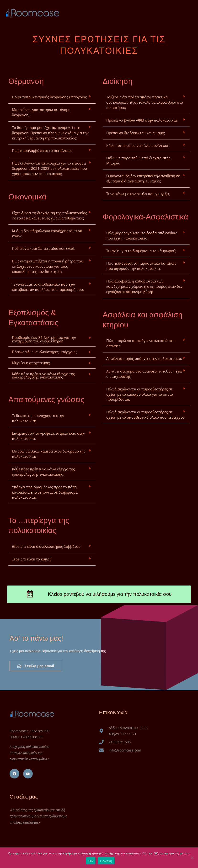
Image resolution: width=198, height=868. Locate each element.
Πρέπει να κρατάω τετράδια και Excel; (43, 248)
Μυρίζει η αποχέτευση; (31, 363)
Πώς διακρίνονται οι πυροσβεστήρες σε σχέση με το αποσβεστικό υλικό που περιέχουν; (146, 415)
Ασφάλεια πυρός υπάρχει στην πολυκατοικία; (144, 358)
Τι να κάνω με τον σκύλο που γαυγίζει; (138, 194)
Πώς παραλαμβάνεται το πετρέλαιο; (42, 150)
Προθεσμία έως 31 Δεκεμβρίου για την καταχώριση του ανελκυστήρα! (44, 339)
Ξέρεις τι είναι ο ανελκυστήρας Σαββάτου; (47, 546)
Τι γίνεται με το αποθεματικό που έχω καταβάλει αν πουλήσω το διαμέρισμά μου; (48, 287)
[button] (52, 97)
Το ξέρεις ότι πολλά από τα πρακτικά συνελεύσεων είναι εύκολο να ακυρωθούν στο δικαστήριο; (145, 102)
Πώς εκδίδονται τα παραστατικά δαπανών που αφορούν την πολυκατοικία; (141, 266)
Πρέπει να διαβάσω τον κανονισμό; (136, 133)
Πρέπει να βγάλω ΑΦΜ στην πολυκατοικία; (142, 120)
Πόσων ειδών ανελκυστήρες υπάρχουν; (45, 352)
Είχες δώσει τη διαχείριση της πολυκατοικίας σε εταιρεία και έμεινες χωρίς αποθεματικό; (49, 215)
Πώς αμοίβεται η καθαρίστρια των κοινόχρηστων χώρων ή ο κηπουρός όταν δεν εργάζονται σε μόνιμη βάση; (144, 286)
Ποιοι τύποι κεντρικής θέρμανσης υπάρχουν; (49, 97)
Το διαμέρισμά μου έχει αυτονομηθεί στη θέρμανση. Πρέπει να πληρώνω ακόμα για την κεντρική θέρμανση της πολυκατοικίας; (50, 133)
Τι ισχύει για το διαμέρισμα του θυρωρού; (141, 251)
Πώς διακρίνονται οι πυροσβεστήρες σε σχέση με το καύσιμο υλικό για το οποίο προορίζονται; (140, 394)
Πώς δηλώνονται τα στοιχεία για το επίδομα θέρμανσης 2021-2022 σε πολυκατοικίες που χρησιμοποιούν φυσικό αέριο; (49, 168)
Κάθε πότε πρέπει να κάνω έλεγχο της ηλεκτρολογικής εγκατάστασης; (43, 375)
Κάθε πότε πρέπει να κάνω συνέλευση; (138, 145)
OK (91, 861)
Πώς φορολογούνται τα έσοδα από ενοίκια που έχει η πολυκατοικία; (142, 235)
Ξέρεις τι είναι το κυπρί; (32, 559)
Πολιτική (106, 861)
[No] (192, 858)
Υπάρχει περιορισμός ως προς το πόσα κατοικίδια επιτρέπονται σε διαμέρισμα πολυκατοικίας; (45, 492)
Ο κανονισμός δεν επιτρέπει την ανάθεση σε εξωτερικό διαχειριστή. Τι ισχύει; (143, 178)
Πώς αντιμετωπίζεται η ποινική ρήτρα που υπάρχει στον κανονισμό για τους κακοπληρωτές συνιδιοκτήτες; (48, 266)
